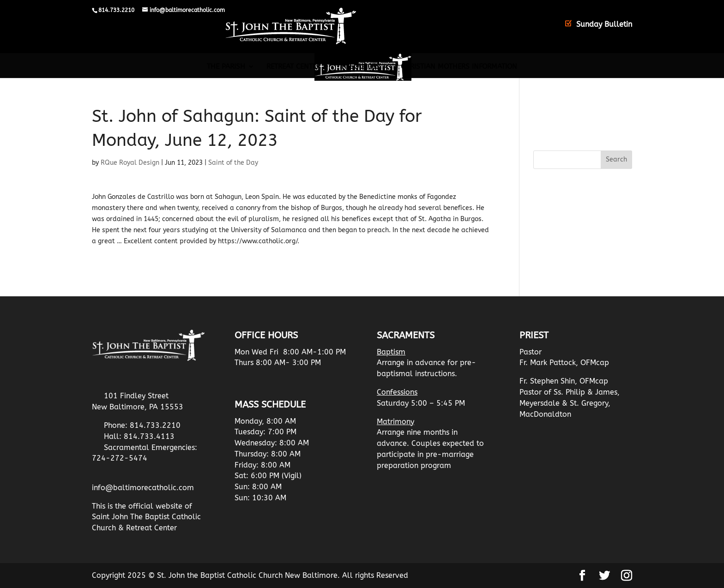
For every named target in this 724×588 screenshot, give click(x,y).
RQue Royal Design (130, 163)
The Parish (226, 67)
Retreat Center (293, 67)
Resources (361, 67)
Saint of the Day (233, 163)
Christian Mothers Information (459, 67)
